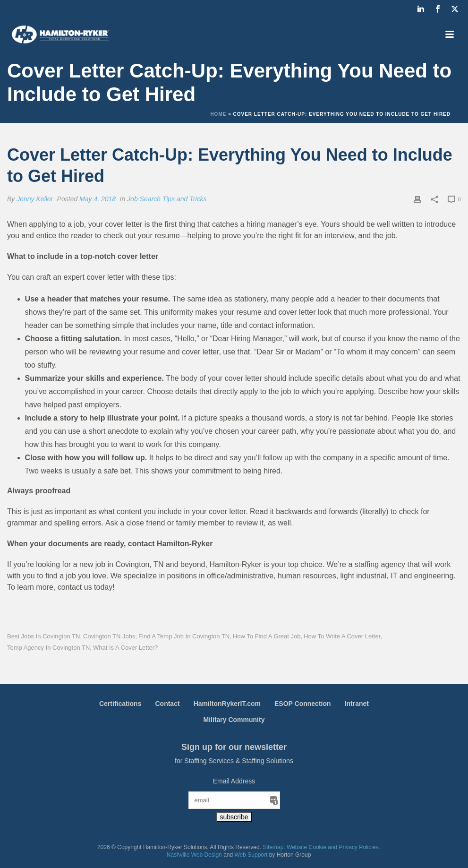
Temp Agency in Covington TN (48, 648)
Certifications (120, 704)
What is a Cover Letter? (125, 648)
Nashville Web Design (194, 855)
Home (218, 114)
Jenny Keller (35, 199)
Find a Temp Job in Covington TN (184, 636)
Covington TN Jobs (109, 636)
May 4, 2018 (98, 199)
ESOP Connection (303, 704)
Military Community (234, 720)
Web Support (251, 855)
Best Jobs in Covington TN (43, 636)
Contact (167, 704)
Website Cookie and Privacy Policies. (333, 847)
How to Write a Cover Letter (342, 636)
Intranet (357, 704)
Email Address (234, 781)
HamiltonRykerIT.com (227, 704)
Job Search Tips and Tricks (167, 199)
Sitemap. (274, 847)
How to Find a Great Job (267, 636)
